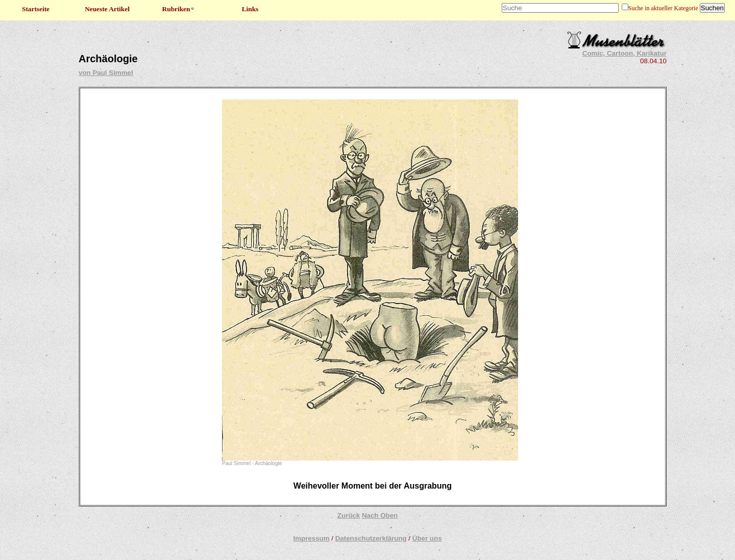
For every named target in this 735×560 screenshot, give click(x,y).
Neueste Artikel (107, 9)
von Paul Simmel (106, 73)
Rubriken (179, 9)
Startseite (36, 9)
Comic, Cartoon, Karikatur (624, 53)
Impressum (311, 538)
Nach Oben (380, 515)
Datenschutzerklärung (371, 538)
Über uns (427, 538)
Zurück (349, 515)
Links (250, 9)
